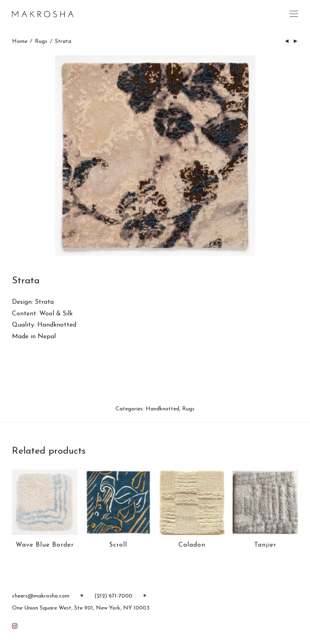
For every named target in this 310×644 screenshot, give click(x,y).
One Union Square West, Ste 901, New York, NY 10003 (81, 608)
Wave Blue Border (45, 545)
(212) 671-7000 (113, 596)
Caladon (192, 545)
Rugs (41, 41)
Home (20, 41)
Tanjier (265, 545)
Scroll (118, 545)
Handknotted (162, 409)
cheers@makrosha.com (41, 596)
